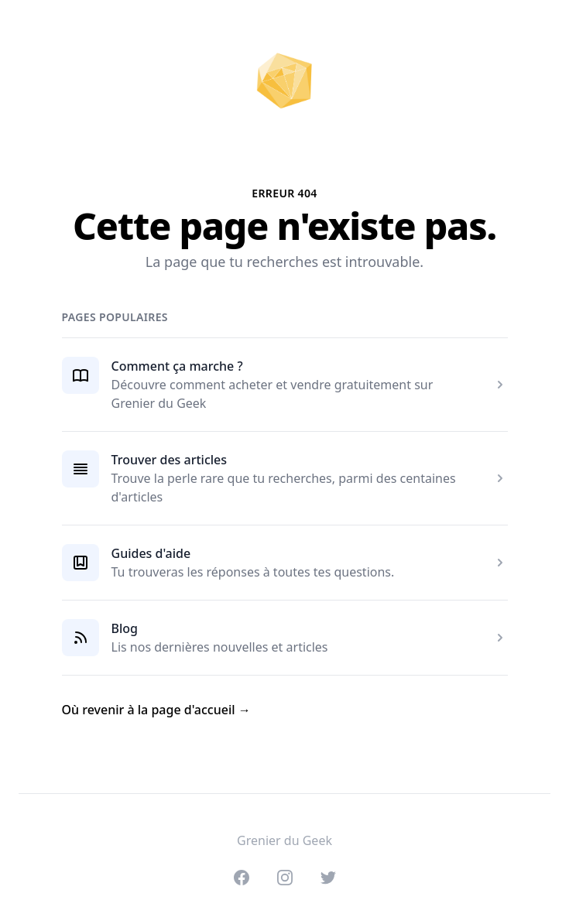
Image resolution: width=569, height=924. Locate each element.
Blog (125, 628)
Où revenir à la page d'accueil (156, 710)
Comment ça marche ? (177, 366)
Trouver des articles (170, 460)
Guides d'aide (151, 553)
